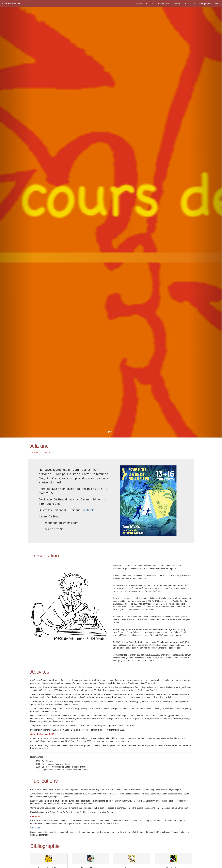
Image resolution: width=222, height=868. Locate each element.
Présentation (163, 4)
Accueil (139, 4)
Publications (190, 4)
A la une (150, 4)
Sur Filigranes (36, 828)
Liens (218, 4)
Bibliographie (205, 4)
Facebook (87, 510)
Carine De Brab (11, 4)
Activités (177, 4)
